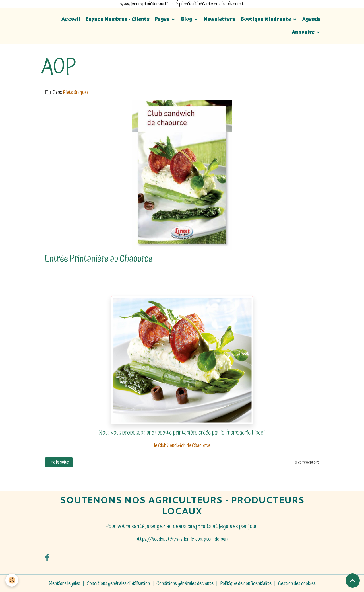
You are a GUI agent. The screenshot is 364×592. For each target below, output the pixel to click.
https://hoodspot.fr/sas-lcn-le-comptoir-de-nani (182, 539)
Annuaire (304, 32)
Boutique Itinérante (266, 19)
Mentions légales (64, 583)
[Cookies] (12, 580)
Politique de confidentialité (246, 583)
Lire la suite (59, 462)
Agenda (312, 19)
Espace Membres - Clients (117, 19)
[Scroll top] (353, 581)
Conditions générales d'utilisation (118, 583)
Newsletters (220, 19)
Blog (187, 19)
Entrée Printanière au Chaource (99, 259)
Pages (163, 19)
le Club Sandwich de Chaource (182, 446)
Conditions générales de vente (185, 583)
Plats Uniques (76, 92)
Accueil (71, 19)
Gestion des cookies (297, 583)
